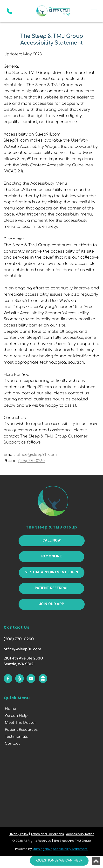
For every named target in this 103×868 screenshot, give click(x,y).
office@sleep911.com (22, 649)
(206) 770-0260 (19, 639)
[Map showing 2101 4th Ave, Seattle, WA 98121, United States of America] (51, 786)
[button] (94, 11)
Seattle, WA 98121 (19, 664)
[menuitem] (51, 709)
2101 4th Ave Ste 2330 (23, 658)
